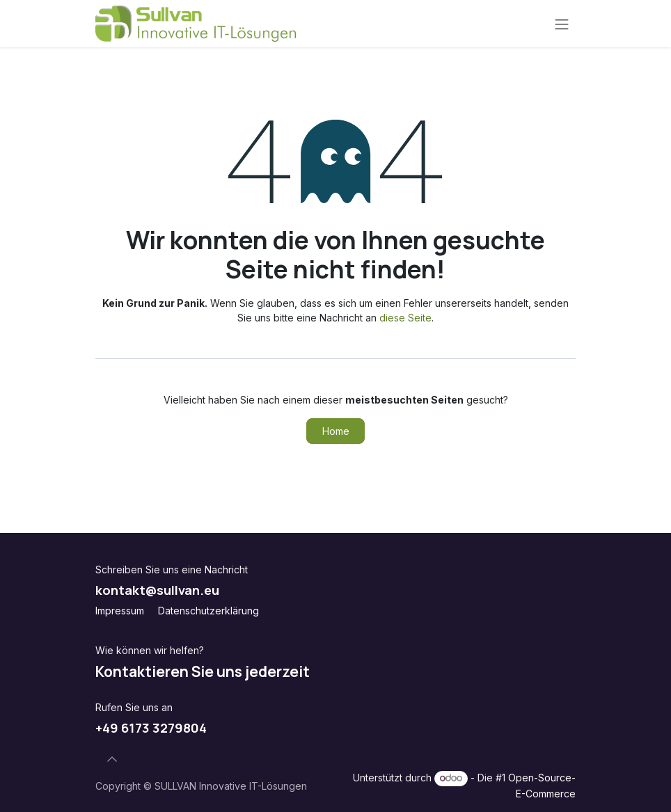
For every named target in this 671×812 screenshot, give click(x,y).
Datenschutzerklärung (208, 611)
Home (336, 431)
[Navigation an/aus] (562, 24)
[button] (112, 759)
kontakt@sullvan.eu (157, 590)
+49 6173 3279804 (151, 728)
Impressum (120, 611)
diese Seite (405, 318)
